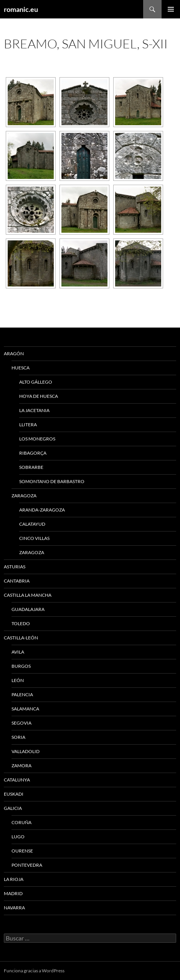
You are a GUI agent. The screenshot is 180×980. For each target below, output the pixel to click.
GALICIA (13, 808)
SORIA (18, 737)
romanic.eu (21, 9)
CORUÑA (21, 822)
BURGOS (21, 666)
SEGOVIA (21, 723)
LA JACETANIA (34, 410)
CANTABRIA (17, 581)
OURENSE (22, 851)
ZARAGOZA (24, 496)
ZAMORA (21, 766)
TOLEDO (21, 623)
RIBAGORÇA (33, 453)
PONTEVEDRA (27, 865)
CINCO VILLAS (34, 538)
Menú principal (171, 9)
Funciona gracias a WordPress (34, 971)
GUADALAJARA (28, 609)
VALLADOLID (26, 751)
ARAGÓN (14, 353)
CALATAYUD (32, 524)
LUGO (18, 837)
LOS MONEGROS (37, 439)
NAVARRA (14, 908)
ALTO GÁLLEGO (36, 382)
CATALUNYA (17, 780)
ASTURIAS (15, 567)
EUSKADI (14, 794)
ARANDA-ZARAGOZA (42, 510)
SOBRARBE (31, 467)
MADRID (13, 893)
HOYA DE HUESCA (39, 396)
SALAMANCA (25, 709)
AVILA (18, 652)
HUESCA (21, 368)
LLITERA (28, 425)
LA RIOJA (14, 879)
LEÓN (18, 680)
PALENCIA (22, 694)
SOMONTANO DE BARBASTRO (52, 481)
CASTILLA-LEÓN (21, 638)
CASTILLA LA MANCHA (28, 595)
